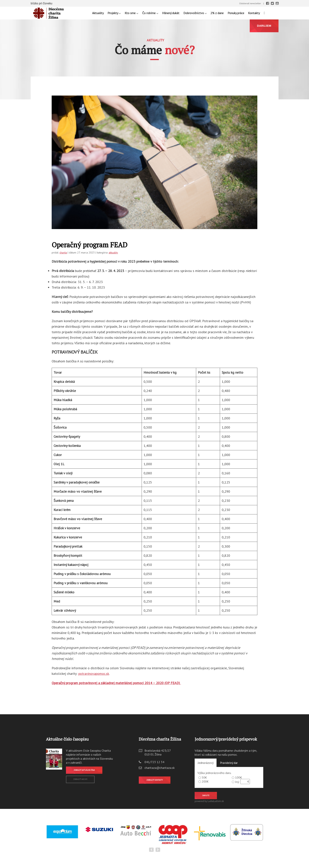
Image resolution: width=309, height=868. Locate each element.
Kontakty (254, 13)
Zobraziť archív (80, 779)
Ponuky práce (236, 13)
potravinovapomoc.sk (94, 674)
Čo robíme (150, 13)
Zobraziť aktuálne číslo (84, 770)
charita (63, 253)
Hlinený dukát (171, 13)
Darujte (206, 795)
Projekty (114, 13)
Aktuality (98, 13)
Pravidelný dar (229, 763)
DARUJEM (264, 26)
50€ (204, 777)
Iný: (237, 782)
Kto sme (131, 13)
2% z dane (217, 13)
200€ (205, 781)
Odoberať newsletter (250, 3)
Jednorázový (206, 763)
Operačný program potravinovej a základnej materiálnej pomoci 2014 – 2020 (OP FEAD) (116, 683)
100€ (238, 777)
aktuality (113, 253)
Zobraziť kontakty (155, 780)
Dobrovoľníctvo (195, 13)
